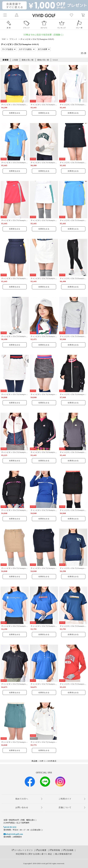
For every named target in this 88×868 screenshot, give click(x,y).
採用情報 (55, 850)
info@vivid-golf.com (13, 834)
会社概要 (41, 850)
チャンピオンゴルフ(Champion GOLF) (15, 105)
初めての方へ (22, 799)
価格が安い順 (43, 60)
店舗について (65, 807)
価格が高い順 (28, 60)
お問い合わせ (22, 807)
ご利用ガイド (65, 799)
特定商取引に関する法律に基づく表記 (34, 854)
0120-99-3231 (10, 827)
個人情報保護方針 (64, 854)
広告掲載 (68, 850)
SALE (55, 60)
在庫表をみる (15, 113)
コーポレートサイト (22, 850)
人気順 (15, 60)
